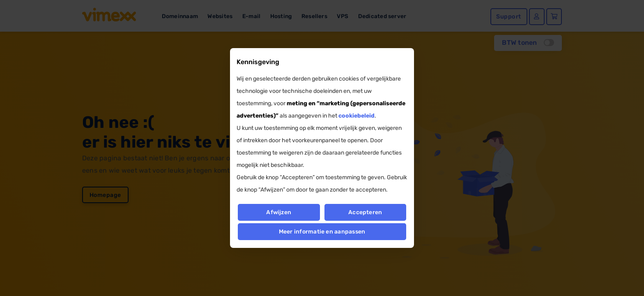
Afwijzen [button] (279, 212)
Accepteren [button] (365, 212)
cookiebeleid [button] (356, 116)
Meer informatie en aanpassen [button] (322, 232)
